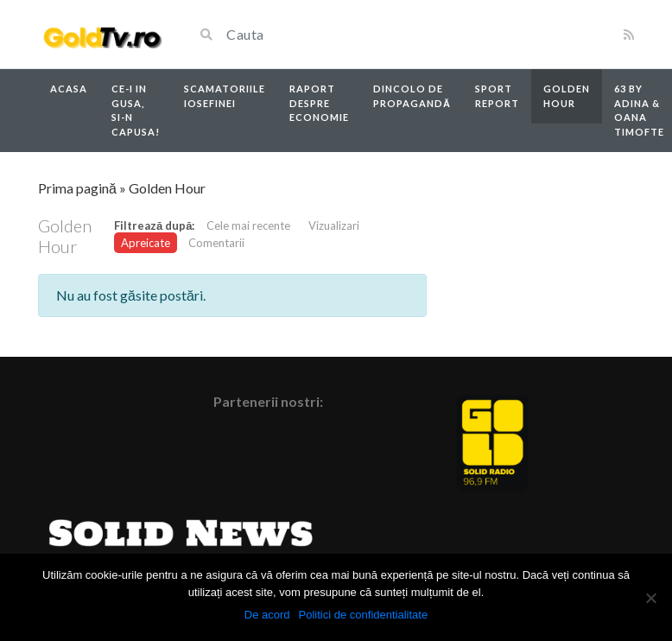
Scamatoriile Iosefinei (225, 96)
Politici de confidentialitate (364, 615)
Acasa (69, 89)
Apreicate (146, 243)
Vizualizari (334, 225)
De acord (267, 615)
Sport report (497, 96)
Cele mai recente (248, 225)
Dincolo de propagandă (412, 96)
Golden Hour (567, 96)
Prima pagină (77, 188)
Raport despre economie (319, 103)
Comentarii (216, 243)
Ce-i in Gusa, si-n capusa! (136, 110)
